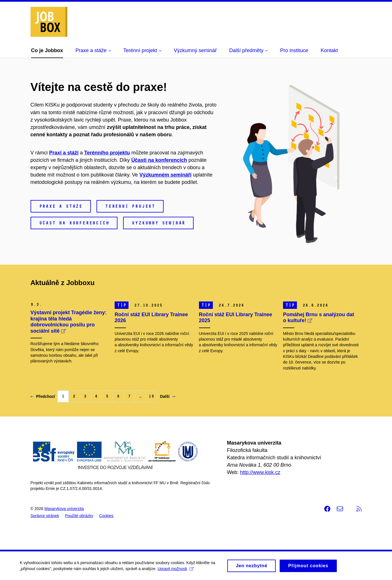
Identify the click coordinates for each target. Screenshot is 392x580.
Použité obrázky (79, 516)
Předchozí (43, 396)
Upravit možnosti (176, 571)
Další (167, 396)
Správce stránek (45, 516)
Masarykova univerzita (64, 509)
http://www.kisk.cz (260, 472)
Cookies (106, 516)
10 (151, 396)
